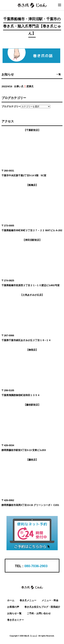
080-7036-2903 (36, 566)
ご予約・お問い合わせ (39, 613)
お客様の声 (13, 607)
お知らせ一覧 (14, 613)
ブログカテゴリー (11, 106)
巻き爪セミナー (16, 620)
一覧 (59, 74)
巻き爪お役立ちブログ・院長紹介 (42, 607)
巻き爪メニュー (28, 600)
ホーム (11, 600)
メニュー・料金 (50, 600)
